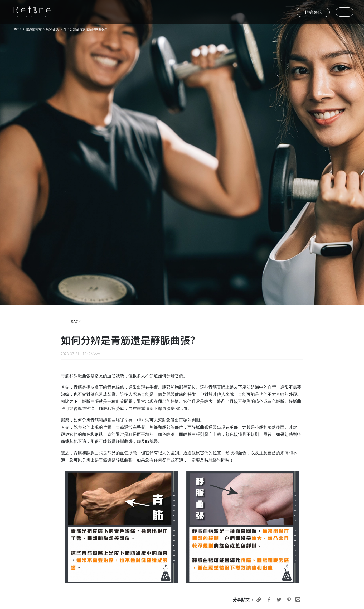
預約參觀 (313, 12)
